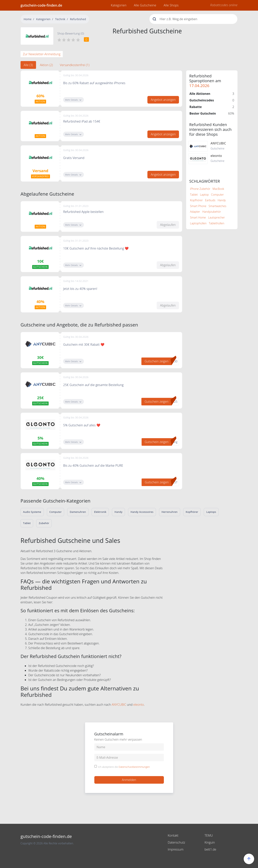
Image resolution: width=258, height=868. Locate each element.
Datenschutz (176, 842)
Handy (222, 200)
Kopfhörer (196, 200)
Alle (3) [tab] (28, 65)
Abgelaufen (168, 225)
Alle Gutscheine (145, 5)
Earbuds (210, 200)
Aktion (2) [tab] (46, 65)
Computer (217, 195)
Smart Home (198, 217)
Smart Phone (198, 206)
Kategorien (119, 5)
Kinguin (210, 842)
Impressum (176, 849)
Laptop (204, 195)
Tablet (194, 195)
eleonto (139, 705)
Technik (60, 19)
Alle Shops (171, 5)
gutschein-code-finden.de (41, 5)
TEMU (209, 835)
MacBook (218, 189)
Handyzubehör (212, 212)
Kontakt (173, 835)
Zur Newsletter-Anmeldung (42, 54)
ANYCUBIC (119, 705)
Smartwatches (217, 206)
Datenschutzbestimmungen (134, 767)
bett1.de (210, 849)
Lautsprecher (217, 217)
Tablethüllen (217, 223)
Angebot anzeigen (163, 100)
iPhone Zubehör (200, 189)
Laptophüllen (198, 223)
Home (28, 19)
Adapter (195, 212)
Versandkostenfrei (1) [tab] (75, 65)
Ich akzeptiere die (124, 767)
